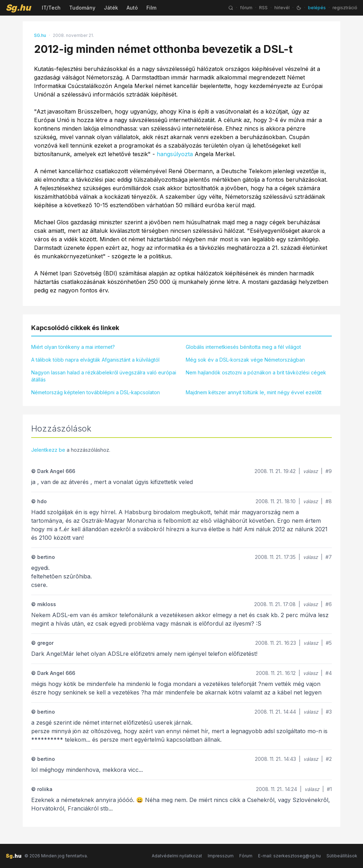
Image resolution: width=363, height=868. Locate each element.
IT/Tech (51, 8)
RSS (263, 8)
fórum (246, 8)
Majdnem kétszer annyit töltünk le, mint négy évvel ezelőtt (254, 392)
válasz (311, 471)
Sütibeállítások (342, 856)
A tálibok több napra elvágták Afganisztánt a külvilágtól (95, 360)
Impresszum (221, 856)
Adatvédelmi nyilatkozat (177, 856)
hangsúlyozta (175, 154)
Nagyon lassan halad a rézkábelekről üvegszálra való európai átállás (104, 376)
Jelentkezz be (48, 450)
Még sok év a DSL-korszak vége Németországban (245, 360)
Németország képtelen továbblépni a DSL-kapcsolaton (96, 392)
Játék (111, 8)
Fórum (246, 856)
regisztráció (345, 8)
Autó (132, 8)
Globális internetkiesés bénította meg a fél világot (243, 347)
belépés (317, 8)
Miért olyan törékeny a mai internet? (73, 347)
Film (151, 8)
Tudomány (82, 8)
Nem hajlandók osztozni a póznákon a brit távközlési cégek (256, 372)
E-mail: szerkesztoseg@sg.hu (289, 856)
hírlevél (282, 8)
